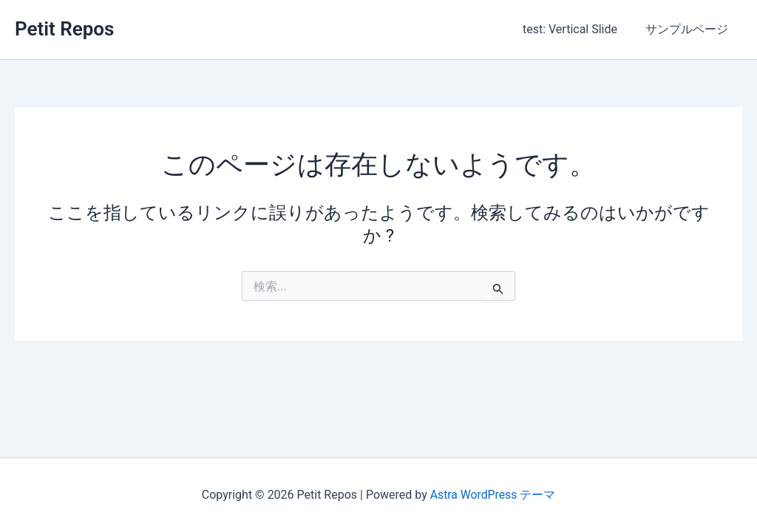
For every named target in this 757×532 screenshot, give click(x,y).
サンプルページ (689, 29)
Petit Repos (64, 29)
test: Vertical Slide (577, 29)
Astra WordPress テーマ (493, 495)
